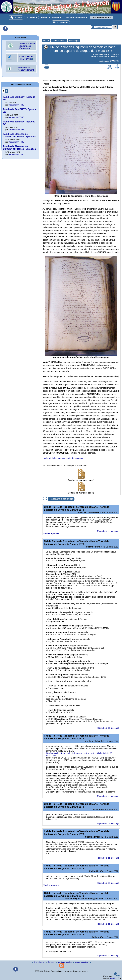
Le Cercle (31, 18)
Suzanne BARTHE (110, 61)
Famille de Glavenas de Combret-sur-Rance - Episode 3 (20, 135)
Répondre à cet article (61, 499)
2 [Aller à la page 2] (7, 91)
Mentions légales (64, 962)
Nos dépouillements (77, 18)
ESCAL (113, 978)
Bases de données (51, 18)
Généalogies (74, 41)
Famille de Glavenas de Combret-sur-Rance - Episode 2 (20, 148)
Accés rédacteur (81, 962)
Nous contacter (61, 22)
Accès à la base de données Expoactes (27, 46)
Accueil (16, 18)
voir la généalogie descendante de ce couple (63, 458)
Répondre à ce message (108, 531)
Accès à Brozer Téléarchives (26, 58)
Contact (50, 962)
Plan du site (38, 962)
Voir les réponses (51, 533)
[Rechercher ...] (101, 27)
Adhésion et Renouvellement (26, 69)
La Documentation (102, 18)
